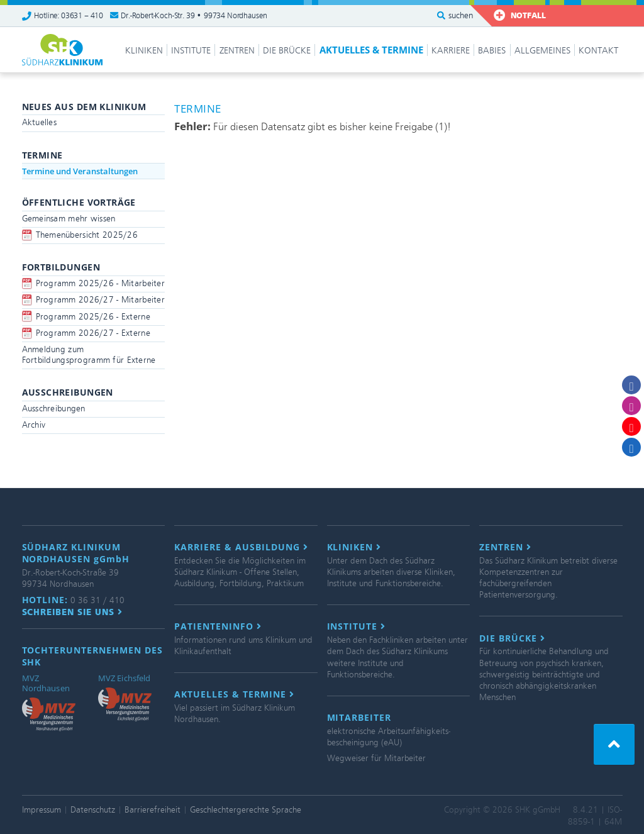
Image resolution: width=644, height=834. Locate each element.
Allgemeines (542, 50)
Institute (191, 50)
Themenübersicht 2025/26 (87, 235)
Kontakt (598, 50)
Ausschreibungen (54, 409)
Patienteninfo (218, 626)
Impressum (42, 810)
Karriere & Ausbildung (241, 547)
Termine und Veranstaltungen (80, 171)
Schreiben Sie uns (73, 612)
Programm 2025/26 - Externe (93, 317)
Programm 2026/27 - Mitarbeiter (100, 300)
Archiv (34, 425)
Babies (492, 50)
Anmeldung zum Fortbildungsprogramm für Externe (89, 355)
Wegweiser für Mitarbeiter (376, 758)
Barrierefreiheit (153, 810)
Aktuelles (40, 122)
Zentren (237, 50)
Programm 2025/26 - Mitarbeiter (100, 283)
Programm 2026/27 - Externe (93, 333)
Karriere (451, 50)
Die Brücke (287, 50)
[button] (614, 744)
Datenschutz (93, 810)
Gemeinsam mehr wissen (69, 219)
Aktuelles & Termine (371, 50)
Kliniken (144, 50)
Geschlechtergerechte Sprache (246, 810)
